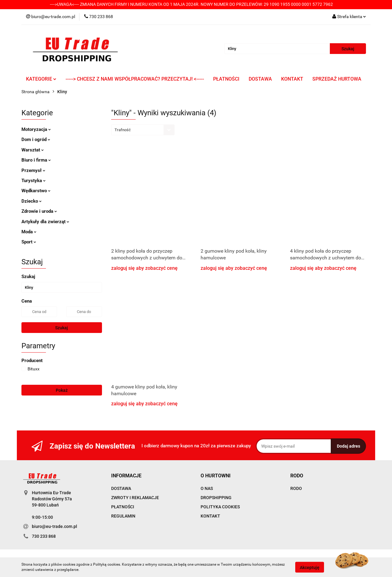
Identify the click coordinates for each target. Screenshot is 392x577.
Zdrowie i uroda (39, 211)
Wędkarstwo (36, 191)
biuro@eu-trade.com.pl (55, 526)
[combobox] (143, 130)
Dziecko (32, 201)
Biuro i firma (36, 160)
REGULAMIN (123, 516)
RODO (296, 488)
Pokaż (62, 390)
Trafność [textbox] (123, 130)
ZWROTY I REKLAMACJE (135, 498)
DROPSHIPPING (216, 498)
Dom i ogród (36, 139)
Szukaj (62, 328)
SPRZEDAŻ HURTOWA (337, 79)
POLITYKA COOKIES (220, 507)
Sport (29, 242)
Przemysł (33, 170)
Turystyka (34, 181)
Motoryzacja (36, 129)
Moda (29, 232)
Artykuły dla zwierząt (45, 222)
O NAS (207, 488)
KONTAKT (292, 79)
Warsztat (33, 150)
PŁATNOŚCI (226, 79)
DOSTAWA (260, 79)
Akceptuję (310, 567)
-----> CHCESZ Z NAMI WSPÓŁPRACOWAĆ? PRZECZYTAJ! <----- (135, 79)
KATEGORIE (41, 79)
